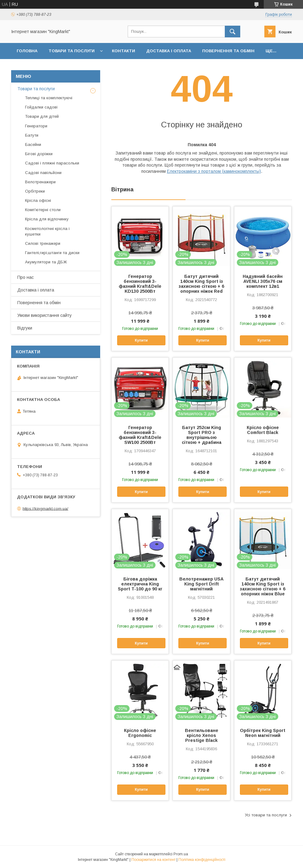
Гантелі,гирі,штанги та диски (52, 253)
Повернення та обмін (228, 51)
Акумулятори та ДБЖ (46, 262)
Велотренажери (40, 182)
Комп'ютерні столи (43, 210)
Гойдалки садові (41, 107)
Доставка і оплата (169, 51)
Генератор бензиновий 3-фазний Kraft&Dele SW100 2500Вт (140, 435)
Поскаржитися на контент (154, 860)
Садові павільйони (43, 173)
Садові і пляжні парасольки (52, 163)
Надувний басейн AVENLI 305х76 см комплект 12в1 (263, 281)
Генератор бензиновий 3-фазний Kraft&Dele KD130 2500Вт (140, 284)
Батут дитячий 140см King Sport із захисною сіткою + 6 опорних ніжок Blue (263, 586)
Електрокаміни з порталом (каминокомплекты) (214, 171)
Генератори (36, 126)
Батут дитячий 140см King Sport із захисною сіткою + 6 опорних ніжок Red (201, 284)
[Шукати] (233, 32)
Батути (32, 135)
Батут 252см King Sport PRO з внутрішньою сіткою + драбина (202, 435)
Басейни (33, 145)
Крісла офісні (38, 200)
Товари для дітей (42, 116)
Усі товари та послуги (266, 815)
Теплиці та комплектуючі (49, 98)
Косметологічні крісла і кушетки (47, 231)
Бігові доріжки (39, 154)
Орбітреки (35, 191)
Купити (141, 340)
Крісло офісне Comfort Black (263, 430)
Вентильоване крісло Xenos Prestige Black (202, 735)
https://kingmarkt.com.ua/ (45, 508)
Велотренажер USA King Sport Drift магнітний (201, 584)
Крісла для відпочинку (47, 219)
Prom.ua (181, 854)
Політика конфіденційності (202, 860)
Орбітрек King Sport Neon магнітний (263, 733)
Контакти (124, 51)
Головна (27, 51)
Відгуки (25, 328)
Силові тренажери (43, 243)
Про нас (26, 277)
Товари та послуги (72, 51)
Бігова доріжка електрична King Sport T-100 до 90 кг (140, 584)
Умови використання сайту (45, 315)
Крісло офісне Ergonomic (140, 733)
